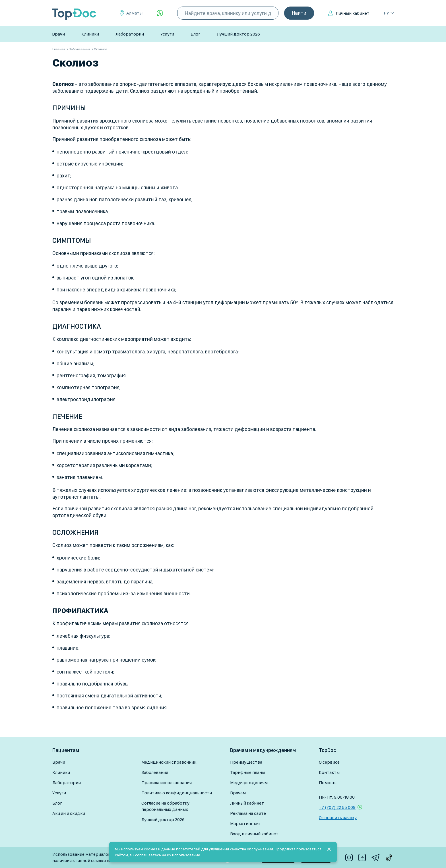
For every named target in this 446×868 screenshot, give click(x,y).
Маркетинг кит (246, 824)
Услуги (167, 34)
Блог (195, 34)
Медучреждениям (249, 783)
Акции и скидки (69, 813)
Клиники (90, 34)
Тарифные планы (248, 772)
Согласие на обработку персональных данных (165, 806)
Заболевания (155, 772)
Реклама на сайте (248, 813)
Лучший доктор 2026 (238, 34)
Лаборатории (130, 34)
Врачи (58, 34)
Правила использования (167, 783)
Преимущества (246, 762)
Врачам (238, 793)
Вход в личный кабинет (254, 834)
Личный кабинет (353, 13)
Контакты (329, 772)
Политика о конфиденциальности (177, 793)
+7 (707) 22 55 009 (337, 807)
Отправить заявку (338, 818)
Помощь (328, 783)
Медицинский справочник (169, 762)
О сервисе (329, 762)
